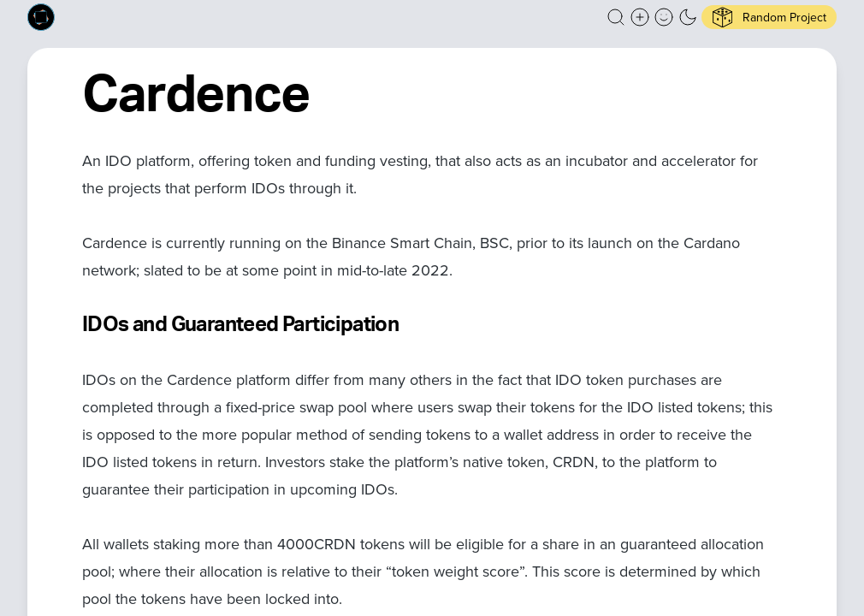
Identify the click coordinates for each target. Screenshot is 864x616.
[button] (616, 17)
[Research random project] (769, 17)
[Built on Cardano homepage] (41, 17)
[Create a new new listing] (640, 17)
